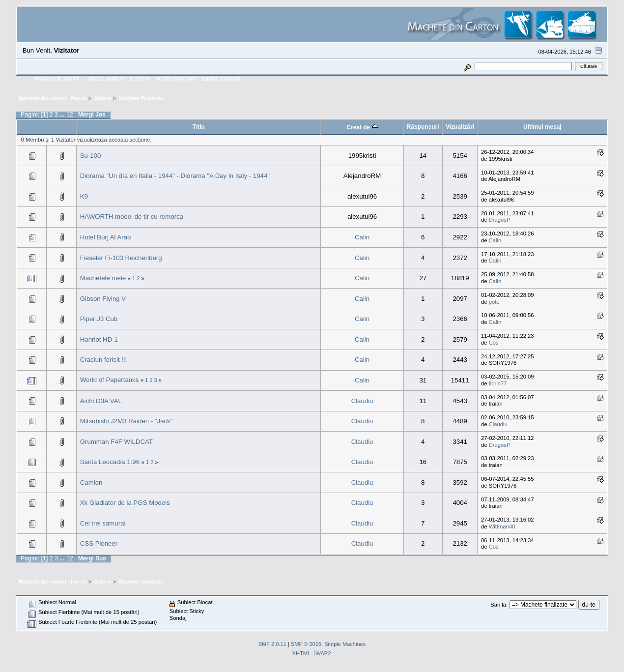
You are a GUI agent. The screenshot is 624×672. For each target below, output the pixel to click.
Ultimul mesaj (542, 127)
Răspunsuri (423, 127)
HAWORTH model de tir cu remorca (132, 217)
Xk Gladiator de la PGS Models (125, 503)
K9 (84, 196)
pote (494, 302)
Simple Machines (345, 644)
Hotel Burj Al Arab (106, 237)
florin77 (498, 383)
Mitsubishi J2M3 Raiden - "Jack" (127, 421)
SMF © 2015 (306, 644)
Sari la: (499, 605)
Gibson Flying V (103, 299)
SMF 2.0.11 (272, 644)
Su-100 (91, 156)
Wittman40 (502, 526)
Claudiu (362, 401)
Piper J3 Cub (99, 319)
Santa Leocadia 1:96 (111, 462)
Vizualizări (460, 127)
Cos (494, 343)
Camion (91, 482)
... (63, 115)
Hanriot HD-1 (99, 339)
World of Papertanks (110, 380)
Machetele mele (103, 278)
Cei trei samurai (103, 523)
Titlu (199, 127)
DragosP (500, 220)
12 (70, 115)
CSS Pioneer (99, 543)
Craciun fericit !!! (104, 360)
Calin (362, 237)
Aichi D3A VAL (101, 401)
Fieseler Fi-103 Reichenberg (121, 258)
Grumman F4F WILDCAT (116, 442)
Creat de (362, 127)
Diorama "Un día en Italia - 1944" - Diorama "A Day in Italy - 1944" (175, 176)
